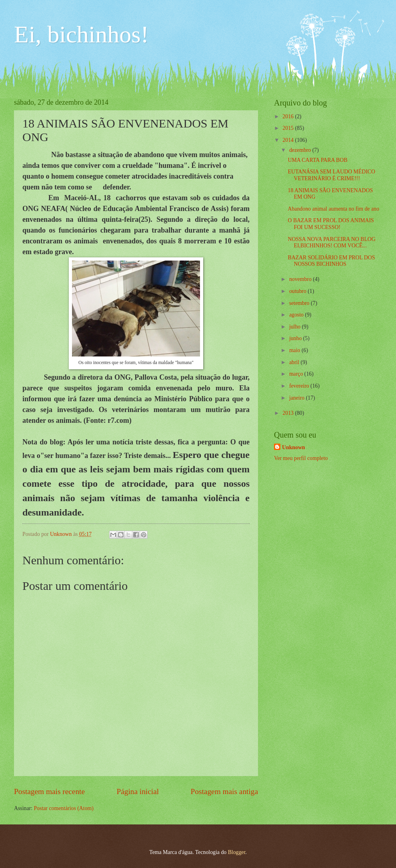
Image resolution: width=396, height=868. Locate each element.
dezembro (301, 150)
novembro (301, 279)
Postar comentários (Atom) (63, 808)
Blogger (237, 852)
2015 (289, 128)
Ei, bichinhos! (81, 34)
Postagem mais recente (49, 791)
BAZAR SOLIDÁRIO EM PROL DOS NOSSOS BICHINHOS (331, 261)
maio (295, 350)
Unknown (294, 447)
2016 (289, 116)
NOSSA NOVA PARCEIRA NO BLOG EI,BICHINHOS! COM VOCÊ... (331, 243)
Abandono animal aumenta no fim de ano (333, 209)
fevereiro (300, 386)
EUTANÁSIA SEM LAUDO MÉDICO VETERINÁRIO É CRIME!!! (331, 175)
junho (296, 338)
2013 (289, 413)
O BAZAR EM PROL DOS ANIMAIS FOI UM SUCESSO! (331, 224)
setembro (300, 303)
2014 (289, 140)
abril (295, 362)
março (297, 374)
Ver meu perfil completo (301, 458)
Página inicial (138, 791)
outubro (298, 291)
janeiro (298, 398)
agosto (297, 315)
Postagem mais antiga (224, 791)
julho (296, 327)
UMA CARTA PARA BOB (317, 160)
